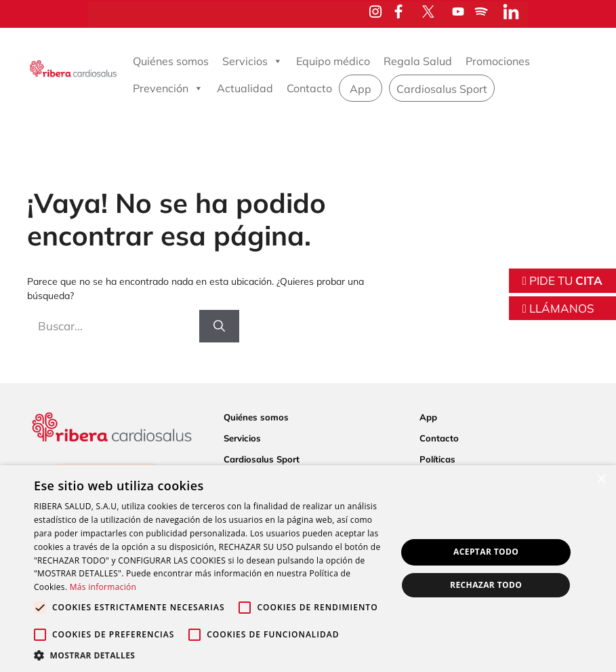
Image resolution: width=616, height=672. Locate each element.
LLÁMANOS (558, 308)
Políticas (437, 459)
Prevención (168, 88)
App (361, 89)
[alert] (308, 569)
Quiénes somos (171, 61)
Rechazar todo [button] (486, 585)
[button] (210, 655)
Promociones (498, 61)
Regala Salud (418, 61)
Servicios (252, 61)
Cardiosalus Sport (442, 89)
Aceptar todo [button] (486, 552)
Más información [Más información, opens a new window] (103, 587)
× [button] (601, 480)
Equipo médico (333, 61)
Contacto (309, 88)
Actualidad (245, 88)
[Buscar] (219, 326)
